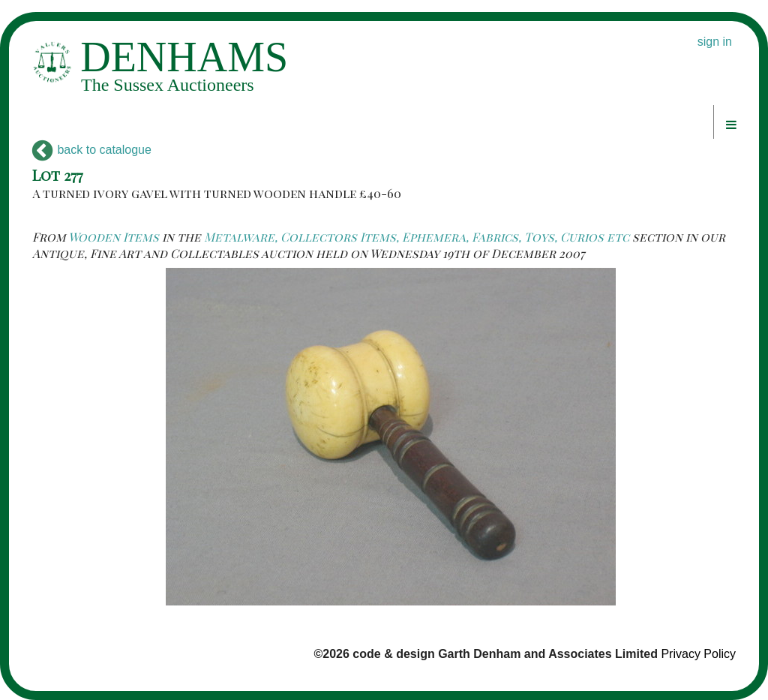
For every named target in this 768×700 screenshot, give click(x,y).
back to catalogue (92, 150)
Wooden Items (114, 237)
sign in (715, 42)
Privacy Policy (698, 654)
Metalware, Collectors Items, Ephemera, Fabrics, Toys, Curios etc (417, 237)
